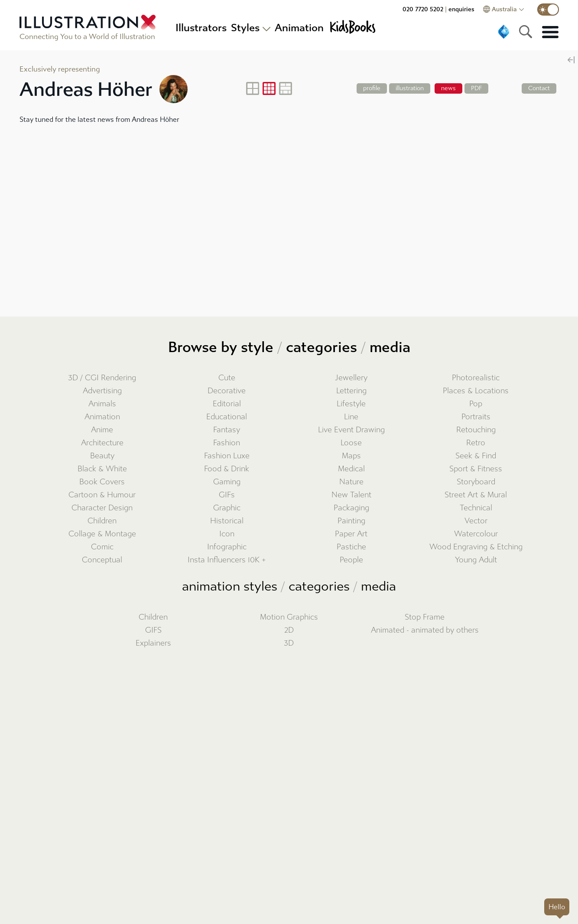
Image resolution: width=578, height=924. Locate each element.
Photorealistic (476, 378)
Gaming (227, 482)
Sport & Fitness (476, 469)
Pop (476, 404)
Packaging (351, 508)
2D (289, 630)
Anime (102, 430)
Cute (227, 378)
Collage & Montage (102, 534)
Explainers (153, 643)
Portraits (476, 417)
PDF (476, 88)
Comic (102, 547)
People (351, 560)
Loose (351, 443)
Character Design (102, 508)
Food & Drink (227, 469)
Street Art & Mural (476, 495)
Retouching (476, 430)
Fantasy (227, 430)
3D (289, 643)
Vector (476, 521)
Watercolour (476, 534)
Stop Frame (425, 617)
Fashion (227, 443)
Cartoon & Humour (102, 495)
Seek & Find (476, 456)
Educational (227, 417)
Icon (227, 534)
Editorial (227, 404)
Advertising (102, 391)
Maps (351, 456)
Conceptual (102, 560)
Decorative (227, 391)
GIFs (227, 495)
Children (102, 521)
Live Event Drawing (351, 430)
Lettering (351, 391)
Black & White (102, 469)
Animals (102, 404)
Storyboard (476, 482)
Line (351, 417)
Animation (102, 417)
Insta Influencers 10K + (227, 560)
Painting (351, 521)
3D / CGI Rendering (102, 378)
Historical (227, 521)
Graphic (227, 508)
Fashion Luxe (227, 456)
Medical (351, 469)
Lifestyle (351, 404)
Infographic (227, 547)
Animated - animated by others (425, 630)
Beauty (102, 456)
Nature (351, 482)
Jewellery (351, 378)
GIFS (153, 630)
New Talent (351, 495)
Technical (476, 508)
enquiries (461, 9)
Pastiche (351, 547)
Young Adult (476, 560)
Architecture (102, 443)
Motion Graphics (289, 617)
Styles (245, 28)
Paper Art (351, 534)
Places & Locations (476, 391)
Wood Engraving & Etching (476, 547)
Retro (476, 443)
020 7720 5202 (423, 9)
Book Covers (102, 482)
